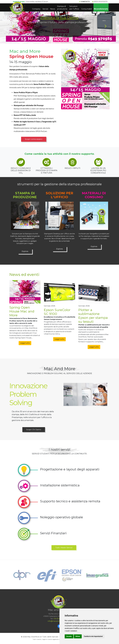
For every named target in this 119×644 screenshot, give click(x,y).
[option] (60, 22)
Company (36, 9)
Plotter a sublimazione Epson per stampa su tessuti (93, 316)
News (53, 9)
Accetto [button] (69, 636)
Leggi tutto (25, 343)
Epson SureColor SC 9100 (57, 312)
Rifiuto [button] (78, 636)
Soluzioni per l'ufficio (74, 8)
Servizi (45, 9)
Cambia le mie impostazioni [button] (93, 636)
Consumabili (87, 9)
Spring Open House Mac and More (22, 311)
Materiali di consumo (94, 195)
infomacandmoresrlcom (59, 621)
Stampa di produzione (62, 8)
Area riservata (100, 2)
